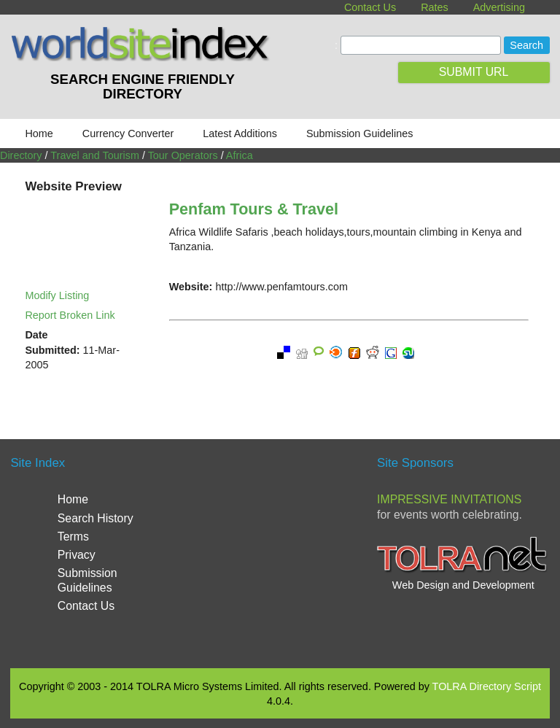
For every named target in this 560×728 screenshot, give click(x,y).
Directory (21, 155)
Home (39, 133)
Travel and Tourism (95, 155)
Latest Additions (240, 133)
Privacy (77, 555)
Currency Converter (128, 133)
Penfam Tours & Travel (254, 209)
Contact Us (370, 7)
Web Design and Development (463, 585)
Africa (240, 155)
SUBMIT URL (474, 72)
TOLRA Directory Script (487, 686)
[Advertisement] (316, 552)
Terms (73, 537)
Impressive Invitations (449, 499)
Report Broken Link (70, 315)
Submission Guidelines (359, 133)
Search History (96, 518)
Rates (435, 7)
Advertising (499, 7)
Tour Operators (183, 155)
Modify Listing (57, 295)
